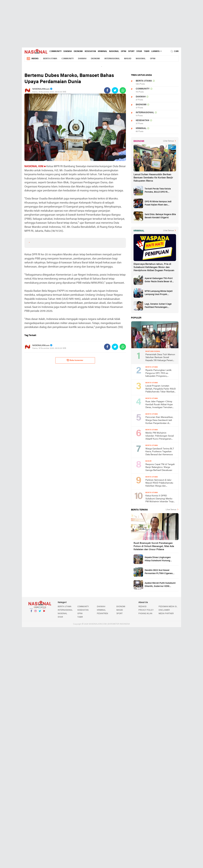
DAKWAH (68, 51)
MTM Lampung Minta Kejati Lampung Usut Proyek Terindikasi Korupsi (159, 293)
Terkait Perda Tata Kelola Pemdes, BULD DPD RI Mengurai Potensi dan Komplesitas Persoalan (158, 191)
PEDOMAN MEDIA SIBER (169, 607)
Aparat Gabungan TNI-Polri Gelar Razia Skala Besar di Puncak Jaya (159, 280)
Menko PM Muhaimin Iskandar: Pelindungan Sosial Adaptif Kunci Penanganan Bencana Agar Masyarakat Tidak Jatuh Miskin (160, 436)
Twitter (40, 612)
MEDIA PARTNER (166, 614)
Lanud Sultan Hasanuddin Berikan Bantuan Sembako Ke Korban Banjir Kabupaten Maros (153, 178)
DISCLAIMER (164, 610)
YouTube (44, 612)
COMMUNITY (56, 51)
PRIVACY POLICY (146, 610)
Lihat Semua (168, 141)
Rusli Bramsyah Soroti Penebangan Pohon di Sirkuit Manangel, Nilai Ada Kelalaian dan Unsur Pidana (154, 546)
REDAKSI (142, 607)
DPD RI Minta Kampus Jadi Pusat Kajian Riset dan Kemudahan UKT (158, 204)
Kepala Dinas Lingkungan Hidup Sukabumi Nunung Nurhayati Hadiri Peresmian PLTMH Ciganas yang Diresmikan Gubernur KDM (159, 559)
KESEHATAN (90, 51)
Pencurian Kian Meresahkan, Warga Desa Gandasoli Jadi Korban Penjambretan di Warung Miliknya (159, 420)
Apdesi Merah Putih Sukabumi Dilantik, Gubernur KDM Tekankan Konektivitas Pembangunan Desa (160, 585)
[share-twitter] (115, 90)
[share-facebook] (107, 90)
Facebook (31, 612)
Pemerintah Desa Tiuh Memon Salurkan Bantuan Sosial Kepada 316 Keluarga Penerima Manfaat (161, 358)
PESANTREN (102, 614)
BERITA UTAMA (50, 59)
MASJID (128, 59)
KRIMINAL (103, 51)
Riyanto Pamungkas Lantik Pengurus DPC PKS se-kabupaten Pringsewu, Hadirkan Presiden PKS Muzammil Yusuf (158, 373)
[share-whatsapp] (123, 90)
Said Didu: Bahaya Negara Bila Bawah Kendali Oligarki (160, 216)
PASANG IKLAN (145, 614)
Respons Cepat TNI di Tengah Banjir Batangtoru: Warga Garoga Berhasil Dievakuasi (160, 467)
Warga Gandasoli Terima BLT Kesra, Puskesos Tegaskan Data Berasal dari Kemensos (160, 452)
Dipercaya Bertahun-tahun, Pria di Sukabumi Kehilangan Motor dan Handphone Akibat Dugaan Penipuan (154, 267)
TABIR (147, 51)
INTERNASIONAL (112, 59)
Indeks (33, 59)
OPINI (124, 51)
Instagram (36, 612)
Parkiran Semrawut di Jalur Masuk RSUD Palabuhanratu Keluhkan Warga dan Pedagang (159, 483)
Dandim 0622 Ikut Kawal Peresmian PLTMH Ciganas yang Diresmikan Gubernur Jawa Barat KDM (159, 572)
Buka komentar (75, 360)
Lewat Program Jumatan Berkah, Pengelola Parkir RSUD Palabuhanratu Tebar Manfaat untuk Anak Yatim (161, 389)
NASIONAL (114, 51)
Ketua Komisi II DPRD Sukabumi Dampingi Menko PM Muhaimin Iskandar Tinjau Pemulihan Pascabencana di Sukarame (160, 499)
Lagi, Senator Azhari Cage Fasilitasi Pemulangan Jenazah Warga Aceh (158, 306)
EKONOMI (78, 51)
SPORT (131, 51)
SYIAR (139, 51)
